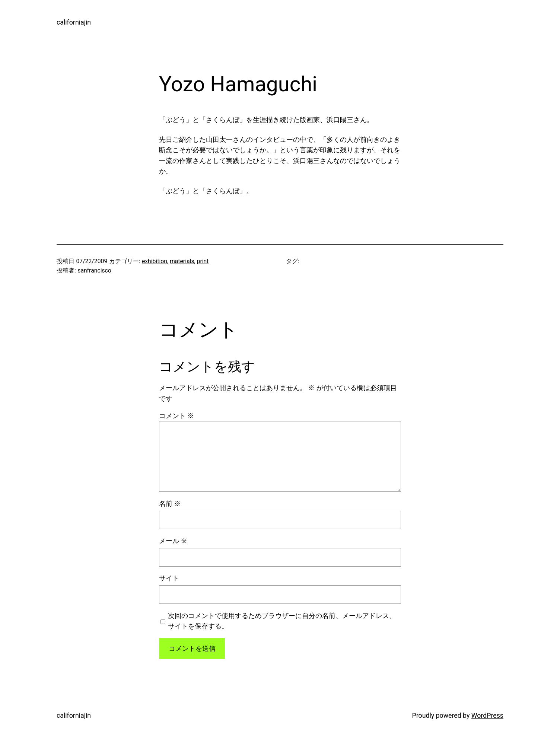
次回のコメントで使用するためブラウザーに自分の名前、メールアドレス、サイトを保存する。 (282, 621)
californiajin (74, 22)
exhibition (155, 261)
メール (173, 541)
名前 (170, 504)
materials (182, 261)
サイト (169, 578)
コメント (176, 416)
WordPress (487, 716)
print (203, 261)
